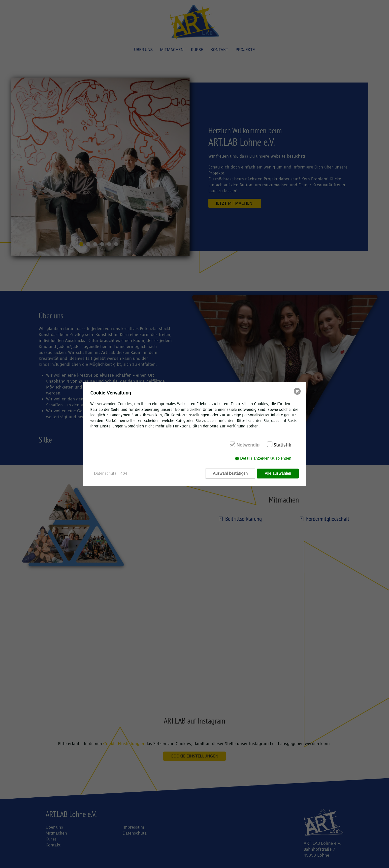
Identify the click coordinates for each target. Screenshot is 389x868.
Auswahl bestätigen (230, 473)
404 (124, 473)
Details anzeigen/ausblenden (266, 458)
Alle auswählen (278, 473)
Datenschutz (105, 473)
